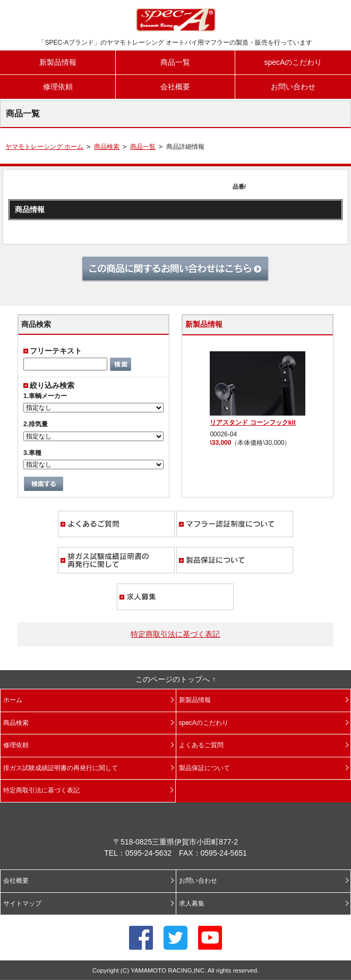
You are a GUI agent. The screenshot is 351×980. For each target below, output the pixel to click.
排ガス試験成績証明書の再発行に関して (116, 560)
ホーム (13, 700)
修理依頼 (58, 87)
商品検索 (107, 147)
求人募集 (175, 597)
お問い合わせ (293, 87)
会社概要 (175, 87)
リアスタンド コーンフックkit (252, 423)
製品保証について (235, 560)
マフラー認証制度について (235, 524)
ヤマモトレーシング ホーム (44, 147)
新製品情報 (58, 62)
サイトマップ (22, 903)
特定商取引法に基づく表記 (175, 634)
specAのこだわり (293, 62)
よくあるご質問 (116, 524)
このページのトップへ (173, 679)
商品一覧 (175, 62)
